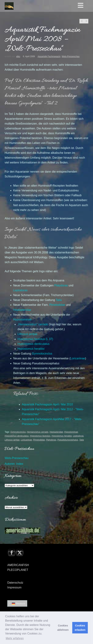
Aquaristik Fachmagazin (49, 56)
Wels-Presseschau (71, 56)
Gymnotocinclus (18, 432)
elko (18, 56)
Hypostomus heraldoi (62, 436)
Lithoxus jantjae (12, 440)
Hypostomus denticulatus (17, 436)
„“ (33, 324)
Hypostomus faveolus (40, 436)
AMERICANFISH (18, 565)
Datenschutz (15, 583)
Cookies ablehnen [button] (63, 628)
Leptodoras (78, 436)
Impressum (14, 587)
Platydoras (51, 440)
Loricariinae (26, 440)
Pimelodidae (39, 440)
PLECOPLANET (18, 570)
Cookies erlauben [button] (80, 628)
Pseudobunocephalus (68, 440)
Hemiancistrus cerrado (38, 432)
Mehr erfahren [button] (15, 638)
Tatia (82, 440)
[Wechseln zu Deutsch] (17, 603)
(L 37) (35, 339)
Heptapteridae (56, 432)
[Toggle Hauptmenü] (85, 6)
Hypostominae (71, 432)
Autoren (10, 464)
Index (20, 464)
